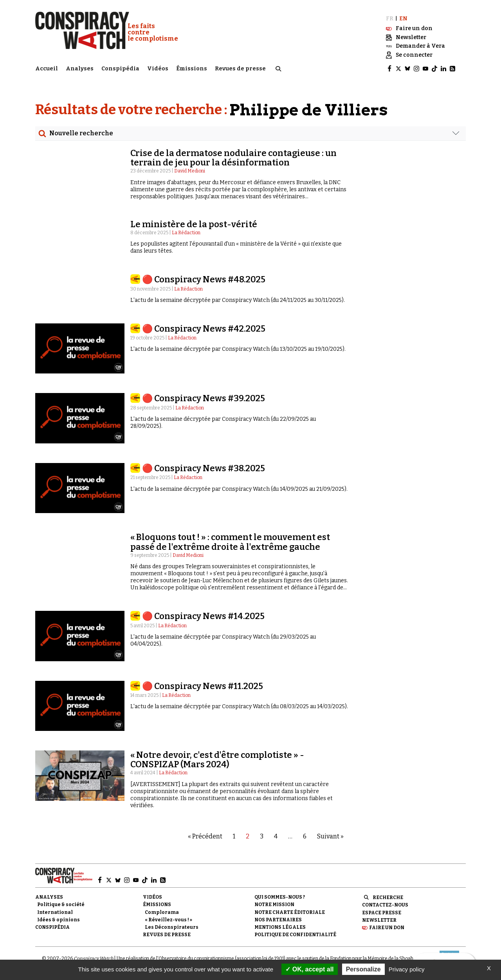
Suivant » (330, 836)
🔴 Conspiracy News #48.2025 (204, 279)
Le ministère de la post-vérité (194, 224)
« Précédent (205, 836)
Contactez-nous (385, 905)
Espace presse (382, 913)
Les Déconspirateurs (172, 927)
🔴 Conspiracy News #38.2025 (204, 468)
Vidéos (158, 69)
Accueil (47, 69)
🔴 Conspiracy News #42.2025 (204, 329)
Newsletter (379, 920)
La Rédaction (186, 233)
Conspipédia (120, 69)
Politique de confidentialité (295, 935)
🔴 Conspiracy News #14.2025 (203, 616)
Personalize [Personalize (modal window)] (363, 969)
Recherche (388, 897)
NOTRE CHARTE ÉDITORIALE (290, 912)
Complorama (162, 912)
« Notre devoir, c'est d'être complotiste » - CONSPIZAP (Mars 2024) (217, 760)
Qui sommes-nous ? (280, 897)
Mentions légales (280, 927)
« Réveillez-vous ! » (169, 920)
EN (403, 19)
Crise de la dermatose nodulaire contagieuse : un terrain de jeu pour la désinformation (233, 158)
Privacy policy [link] (407, 969)
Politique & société (61, 905)
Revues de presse (240, 69)
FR (390, 19)
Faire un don (387, 928)
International (55, 912)
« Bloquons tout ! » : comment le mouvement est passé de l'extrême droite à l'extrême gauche (230, 542)
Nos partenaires (278, 920)
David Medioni (190, 171)
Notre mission (274, 905)
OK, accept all (309, 969)
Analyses (80, 69)
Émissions (192, 69)
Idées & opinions (59, 920)
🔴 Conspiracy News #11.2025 (203, 686)
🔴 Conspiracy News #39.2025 (204, 398)
